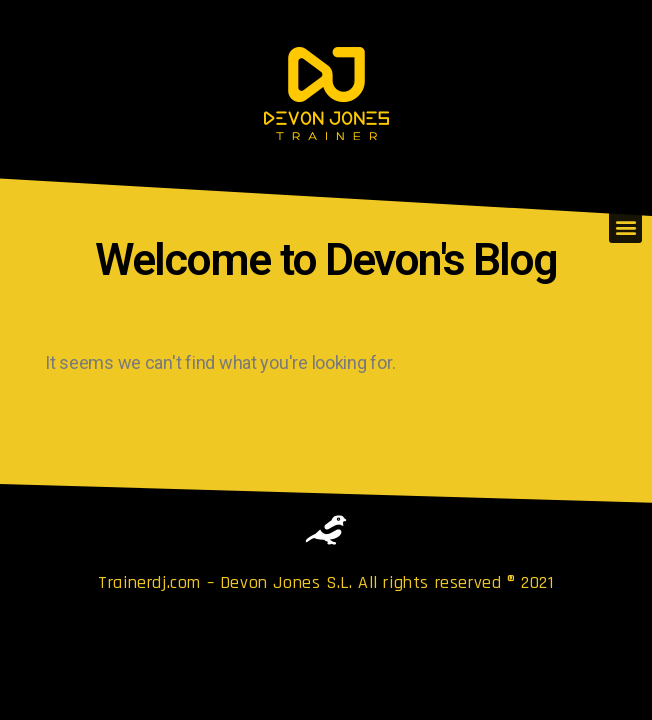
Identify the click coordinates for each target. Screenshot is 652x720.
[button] (625, 226)
